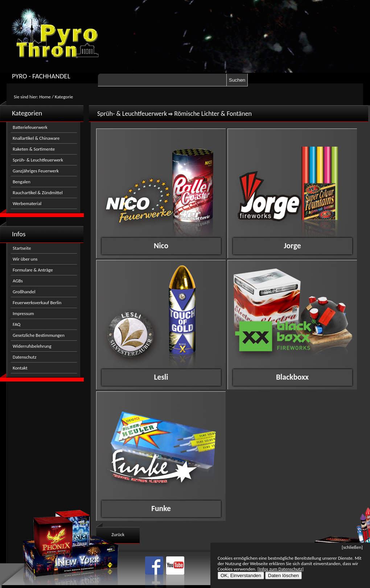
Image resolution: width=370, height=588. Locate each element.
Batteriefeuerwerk (30, 127)
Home (45, 97)
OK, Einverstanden (241, 575)
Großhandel (24, 292)
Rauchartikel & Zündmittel (38, 193)
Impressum (23, 313)
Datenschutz (24, 357)
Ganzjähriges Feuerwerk (36, 171)
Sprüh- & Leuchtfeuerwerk (38, 160)
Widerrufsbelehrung (32, 346)
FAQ (17, 324)
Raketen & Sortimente (34, 149)
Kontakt (20, 368)
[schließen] (352, 547)
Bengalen (22, 182)
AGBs (18, 281)
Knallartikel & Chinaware (36, 138)
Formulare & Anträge (33, 270)
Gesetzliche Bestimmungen (39, 335)
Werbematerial (27, 203)
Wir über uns (25, 259)
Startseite (22, 248)
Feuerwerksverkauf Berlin (37, 303)
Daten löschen (283, 575)
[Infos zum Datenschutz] (281, 569)
